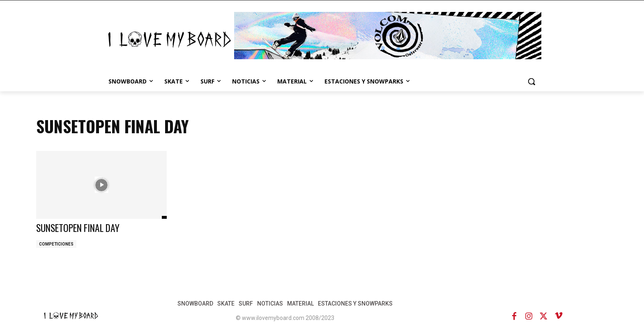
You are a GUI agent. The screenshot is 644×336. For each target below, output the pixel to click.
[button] (531, 81)
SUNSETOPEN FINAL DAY (81, 227)
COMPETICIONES (56, 244)
